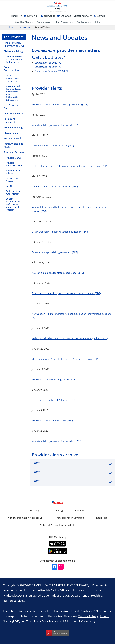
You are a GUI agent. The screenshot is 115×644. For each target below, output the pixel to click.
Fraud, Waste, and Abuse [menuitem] (13, 145)
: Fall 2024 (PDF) (49, 67)
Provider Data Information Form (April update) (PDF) (60, 104)
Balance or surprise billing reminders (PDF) (55, 252)
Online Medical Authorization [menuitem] (13, 192)
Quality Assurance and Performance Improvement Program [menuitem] (13, 204)
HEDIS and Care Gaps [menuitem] (12, 107)
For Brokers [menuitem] (83, 22)
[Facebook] (54, 567)
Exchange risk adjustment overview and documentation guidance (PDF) (70, 338)
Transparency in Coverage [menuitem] (70, 518)
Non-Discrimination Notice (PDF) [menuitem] (25, 518)
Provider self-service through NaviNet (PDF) (55, 379)
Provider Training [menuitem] (13, 128)
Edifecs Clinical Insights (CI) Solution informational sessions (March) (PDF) (71, 166)
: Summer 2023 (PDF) (52, 71)
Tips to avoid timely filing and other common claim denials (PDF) (66, 293)
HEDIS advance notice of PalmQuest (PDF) (54, 400)
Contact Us (48, 16)
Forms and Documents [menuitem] (10, 120)
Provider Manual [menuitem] (14, 158)
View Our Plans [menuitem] (23, 22)
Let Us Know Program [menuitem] (12, 180)
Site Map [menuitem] (35, 511)
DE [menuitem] (96, 22)
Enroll (14, 16)
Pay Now (29, 16)
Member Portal (81, 16)
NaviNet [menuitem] (10, 186)
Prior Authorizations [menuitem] (12, 69)
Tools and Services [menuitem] (14, 152)
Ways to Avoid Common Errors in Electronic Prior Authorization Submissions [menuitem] (13, 93)
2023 (37, 481)
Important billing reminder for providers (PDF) (57, 125)
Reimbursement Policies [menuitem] (13, 172)
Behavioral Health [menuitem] (13, 138)
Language (64, 16)
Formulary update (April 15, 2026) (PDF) (53, 146)
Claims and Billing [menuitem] (13, 51)
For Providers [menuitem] (63, 22)
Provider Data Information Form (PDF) (52, 421)
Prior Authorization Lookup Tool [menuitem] (12, 78)
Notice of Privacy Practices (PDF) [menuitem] (58, 525)
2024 (37, 472)
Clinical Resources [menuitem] (13, 133)
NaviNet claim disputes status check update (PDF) (58, 273)
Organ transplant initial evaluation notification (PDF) (60, 232)
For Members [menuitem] (43, 22)
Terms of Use (87, 616)
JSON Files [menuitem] (102, 518)
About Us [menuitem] (80, 511)
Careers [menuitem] (56, 511)
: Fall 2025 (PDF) (49, 63)
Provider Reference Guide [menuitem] (14, 164)
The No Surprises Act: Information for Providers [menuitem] (14, 59)
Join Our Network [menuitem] (13, 114)
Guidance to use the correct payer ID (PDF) (55, 186)
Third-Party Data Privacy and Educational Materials (60, 621)
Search (99, 16)
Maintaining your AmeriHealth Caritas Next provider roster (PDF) (66, 359)
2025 (37, 463)
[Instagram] (61, 567)
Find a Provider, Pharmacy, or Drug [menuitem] (14, 44)
